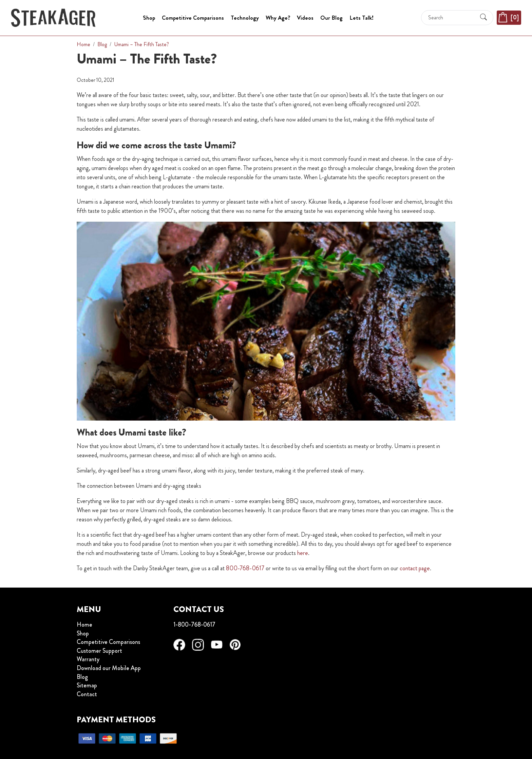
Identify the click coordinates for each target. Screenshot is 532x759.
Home (84, 625)
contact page (415, 568)
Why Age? (278, 18)
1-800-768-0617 (194, 625)
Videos (305, 18)
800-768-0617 (245, 568)
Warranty (88, 660)
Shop (149, 18)
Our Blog (331, 18)
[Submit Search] (483, 18)
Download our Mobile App (109, 668)
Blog (82, 677)
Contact (87, 695)
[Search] (451, 17)
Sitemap (87, 686)
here (303, 553)
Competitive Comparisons (193, 18)
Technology (245, 18)
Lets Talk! (362, 18)
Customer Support (99, 651)
